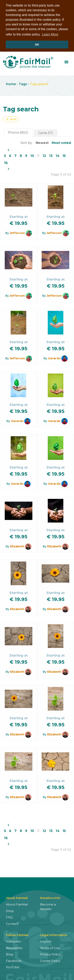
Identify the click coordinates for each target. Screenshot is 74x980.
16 (6, 162)
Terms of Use (50, 947)
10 (32, 155)
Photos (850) (18, 132)
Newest (42, 142)
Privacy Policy (50, 954)
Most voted (61, 142)
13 (51, 155)
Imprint (46, 941)
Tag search (39, 83)
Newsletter (14, 947)
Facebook (14, 960)
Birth (11, 119)
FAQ (9, 917)
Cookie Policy (50, 960)
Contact (12, 923)
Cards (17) (46, 132)
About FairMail (17, 904)
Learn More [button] (50, 34)
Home (11, 83)
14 (58, 155)
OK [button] (37, 45)
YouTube (13, 966)
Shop (10, 910)
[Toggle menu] (66, 61)
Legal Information (54, 934)
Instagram (14, 941)
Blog (9, 954)
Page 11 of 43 (61, 174)
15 (64, 155)
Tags (23, 83)
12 (44, 155)
